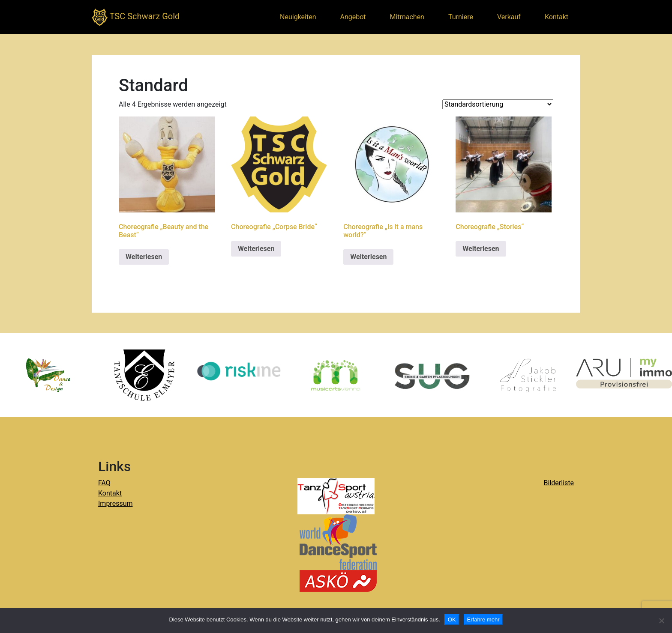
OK (452, 620)
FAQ (104, 483)
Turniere (461, 17)
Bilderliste (559, 483)
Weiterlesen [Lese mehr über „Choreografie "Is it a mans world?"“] (368, 257)
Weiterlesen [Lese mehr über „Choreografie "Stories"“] (481, 249)
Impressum (115, 503)
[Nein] (661, 621)
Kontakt (556, 17)
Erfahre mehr (483, 620)
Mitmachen (407, 17)
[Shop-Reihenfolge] (498, 104)
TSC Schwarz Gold (136, 17)
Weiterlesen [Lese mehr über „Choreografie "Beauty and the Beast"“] (144, 257)
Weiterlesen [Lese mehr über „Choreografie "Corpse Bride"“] (256, 249)
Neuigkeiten (298, 17)
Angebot (353, 17)
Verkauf (509, 17)
